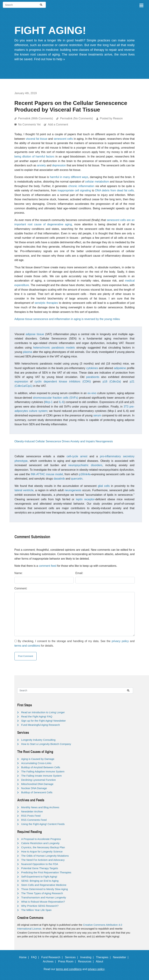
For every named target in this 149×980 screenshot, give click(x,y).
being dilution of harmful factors (34, 157)
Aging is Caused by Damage (38, 759)
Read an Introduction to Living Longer (43, 712)
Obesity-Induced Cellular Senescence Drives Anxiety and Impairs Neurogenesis (64, 441)
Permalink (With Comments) (36, 118)
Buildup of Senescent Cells (37, 792)
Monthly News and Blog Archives (40, 807)
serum (97, 415)
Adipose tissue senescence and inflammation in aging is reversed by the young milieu (67, 319)
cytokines (92, 368)
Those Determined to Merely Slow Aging (45, 889)
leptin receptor (85, 499)
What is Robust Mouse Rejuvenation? (43, 902)
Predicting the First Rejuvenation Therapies (46, 872)
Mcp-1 (49, 402)
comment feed (47, 566)
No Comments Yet (30, 125)
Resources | (87, 961)
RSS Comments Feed (34, 820)
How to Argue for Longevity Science (42, 851)
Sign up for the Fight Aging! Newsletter (44, 721)
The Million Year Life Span (36, 910)
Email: (79, 573)
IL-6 (61, 402)
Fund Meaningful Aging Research (41, 725)
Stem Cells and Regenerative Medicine (44, 885)
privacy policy (120, 641)
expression (21, 382)
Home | (25, 957)
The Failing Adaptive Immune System (43, 771)
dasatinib (59, 479)
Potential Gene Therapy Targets (40, 868)
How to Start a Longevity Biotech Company (46, 744)
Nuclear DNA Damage (34, 788)
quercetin (77, 479)
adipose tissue (35, 334)
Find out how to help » (50, 59)
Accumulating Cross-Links (36, 763)
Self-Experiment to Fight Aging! (39, 877)
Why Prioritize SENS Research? (40, 906)
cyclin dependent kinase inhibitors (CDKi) (63, 382)
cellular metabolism (97, 182)
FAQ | (36, 957)
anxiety (42, 165)
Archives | (50, 961)
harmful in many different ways (69, 177)
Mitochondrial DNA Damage (37, 784)
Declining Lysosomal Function (39, 780)
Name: (19, 573)
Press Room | (68, 961)
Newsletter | (121, 957)
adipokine (120, 368)
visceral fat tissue (37, 139)
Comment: (21, 588)
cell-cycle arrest (77, 456)
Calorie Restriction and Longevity (40, 843)
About (101, 961)
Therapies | (104, 957)
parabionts (93, 377)
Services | (72, 957)
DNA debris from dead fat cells (114, 190)
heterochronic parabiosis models (54, 348)
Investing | (88, 957)
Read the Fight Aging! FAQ (37, 716)
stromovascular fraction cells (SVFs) (56, 398)
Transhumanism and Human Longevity (44, 897)
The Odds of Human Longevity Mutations (45, 856)
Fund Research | (53, 957)
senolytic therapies (46, 303)
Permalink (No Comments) (77, 118)
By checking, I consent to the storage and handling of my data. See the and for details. (75, 643)
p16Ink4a (85, 474)
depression (59, 165)
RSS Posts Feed (31, 816)
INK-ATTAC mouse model (47, 474)
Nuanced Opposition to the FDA (40, 864)
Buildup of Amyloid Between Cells (41, 767)
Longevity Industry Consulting (38, 740)
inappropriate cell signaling (74, 190)
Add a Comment (58, 125)
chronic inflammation (81, 186)
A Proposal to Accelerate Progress (41, 839)
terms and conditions (27, 646)
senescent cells (63, 139)
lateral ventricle (24, 490)
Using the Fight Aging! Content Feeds (43, 824)
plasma (28, 352)
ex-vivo (92, 393)
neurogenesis (73, 490)
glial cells (104, 486)
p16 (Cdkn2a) (112, 382)
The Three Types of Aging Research (42, 893)
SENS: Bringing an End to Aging (40, 881)
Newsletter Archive (32, 811)
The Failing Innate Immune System (42, 776)
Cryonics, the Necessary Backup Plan (43, 847)
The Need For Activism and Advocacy (43, 860)
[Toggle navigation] (141, 5)
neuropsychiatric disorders (85, 465)
